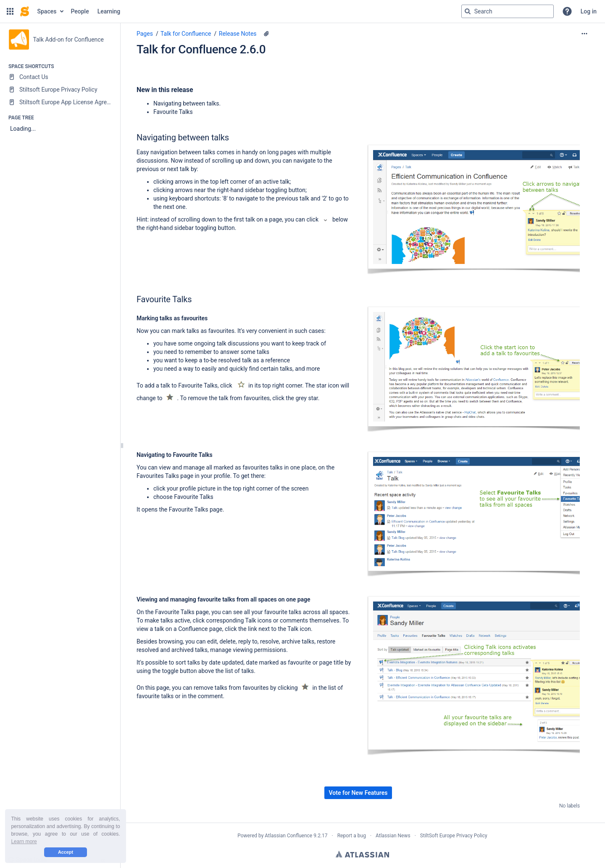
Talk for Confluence (186, 34)
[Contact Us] (60, 77)
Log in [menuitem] (589, 11)
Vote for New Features (358, 793)
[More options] (584, 34)
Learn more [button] (24, 842)
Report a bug (352, 836)
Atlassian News (393, 836)
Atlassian (362, 854)
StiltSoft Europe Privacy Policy (454, 836)
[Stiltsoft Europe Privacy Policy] (60, 90)
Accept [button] (66, 852)
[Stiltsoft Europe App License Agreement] (60, 102)
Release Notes (238, 34)
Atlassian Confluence (288, 836)
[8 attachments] (266, 34)
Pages (145, 34)
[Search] (468, 11)
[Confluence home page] (25, 11)
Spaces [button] (47, 11)
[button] (10, 11)
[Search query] (508, 11)
